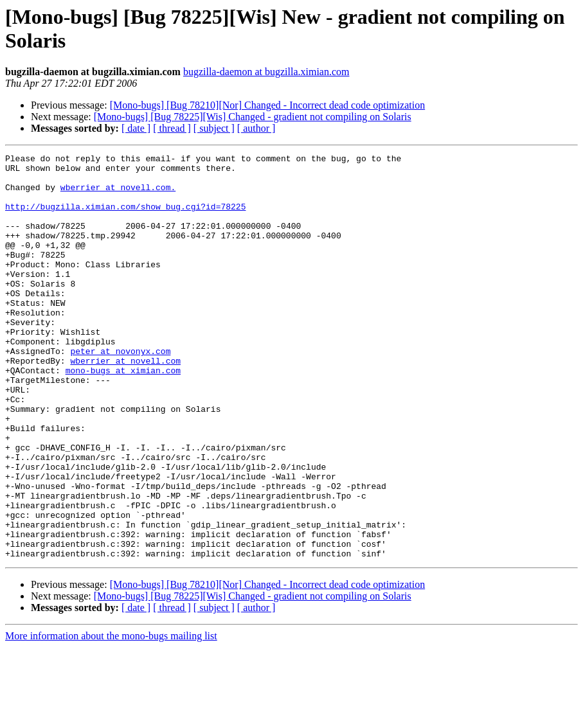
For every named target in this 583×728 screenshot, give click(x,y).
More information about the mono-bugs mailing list (111, 717)
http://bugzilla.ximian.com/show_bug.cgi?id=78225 (125, 218)
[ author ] (256, 128)
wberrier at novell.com (125, 403)
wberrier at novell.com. (118, 195)
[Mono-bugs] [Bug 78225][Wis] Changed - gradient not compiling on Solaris (253, 117)
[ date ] (136, 128)
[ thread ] (172, 128)
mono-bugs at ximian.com (123, 414)
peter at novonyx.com (120, 391)
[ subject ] (214, 128)
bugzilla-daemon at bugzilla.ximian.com (266, 72)
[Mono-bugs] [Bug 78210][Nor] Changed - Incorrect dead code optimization (268, 105)
